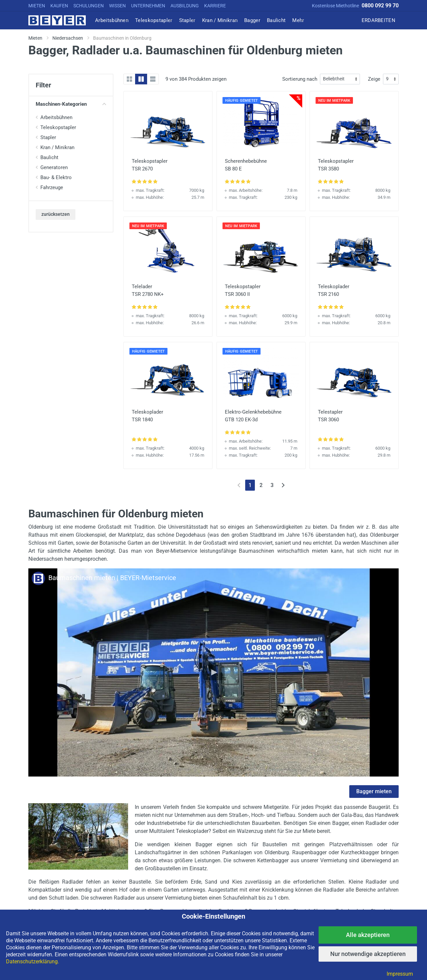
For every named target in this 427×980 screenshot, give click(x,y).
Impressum (400, 974)
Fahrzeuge (52, 187)
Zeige (374, 79)
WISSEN (117, 6)
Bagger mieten (374, 791)
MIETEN (37, 6)
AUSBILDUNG (185, 6)
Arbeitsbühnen (56, 117)
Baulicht (49, 157)
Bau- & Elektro (56, 177)
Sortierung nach (300, 79)
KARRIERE (215, 6)
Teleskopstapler (58, 127)
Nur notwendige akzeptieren (368, 954)
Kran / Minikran (57, 147)
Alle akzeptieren (368, 935)
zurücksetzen (56, 214)
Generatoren (54, 167)
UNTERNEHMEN (148, 6)
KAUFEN (59, 6)
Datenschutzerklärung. (33, 961)
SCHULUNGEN (89, 6)
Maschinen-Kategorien (71, 104)
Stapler (48, 137)
